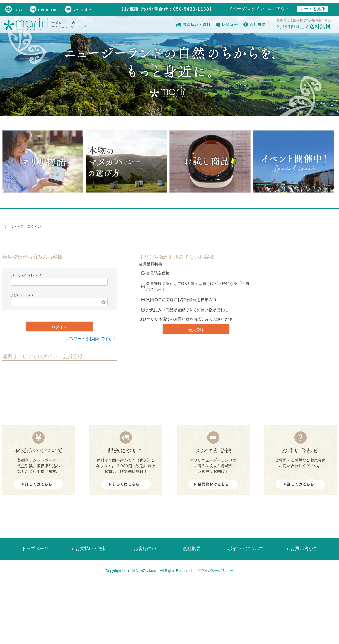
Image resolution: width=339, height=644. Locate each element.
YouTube (78, 10)
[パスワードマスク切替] (103, 302)
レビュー (227, 24)
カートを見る (313, 9)
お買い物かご (304, 549)
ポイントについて (246, 549)
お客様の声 (145, 549)
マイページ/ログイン (244, 9)
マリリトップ (14, 227)
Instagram (44, 10)
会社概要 (254, 24)
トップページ (35, 549)
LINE (14, 10)
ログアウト (279, 9)
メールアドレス (27, 275)
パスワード (23, 295)
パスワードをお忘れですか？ (91, 339)
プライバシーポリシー (215, 571)
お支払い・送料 (193, 24)
